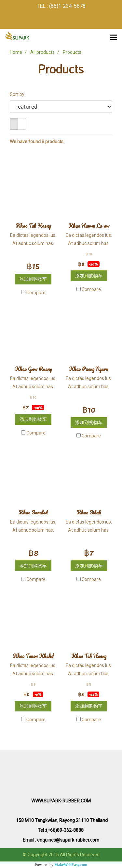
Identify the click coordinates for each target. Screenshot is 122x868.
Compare (36, 293)
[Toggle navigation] (114, 38)
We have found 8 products (37, 142)
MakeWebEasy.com (71, 865)
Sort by (19, 94)
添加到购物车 (33, 279)
